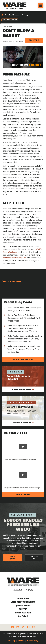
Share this (34, 40)
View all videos (23, 495)
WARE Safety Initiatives (23, 602)
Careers (23, 609)
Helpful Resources (14, 15)
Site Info (21, 641)
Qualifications (23, 606)
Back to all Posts (13, 282)
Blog (26, 15)
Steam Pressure (7, 27)
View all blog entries (23, 360)
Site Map (12, 641)
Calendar (23, 616)
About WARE (23, 599)
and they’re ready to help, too (15, 258)
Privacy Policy (32, 641)
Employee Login (23, 613)
